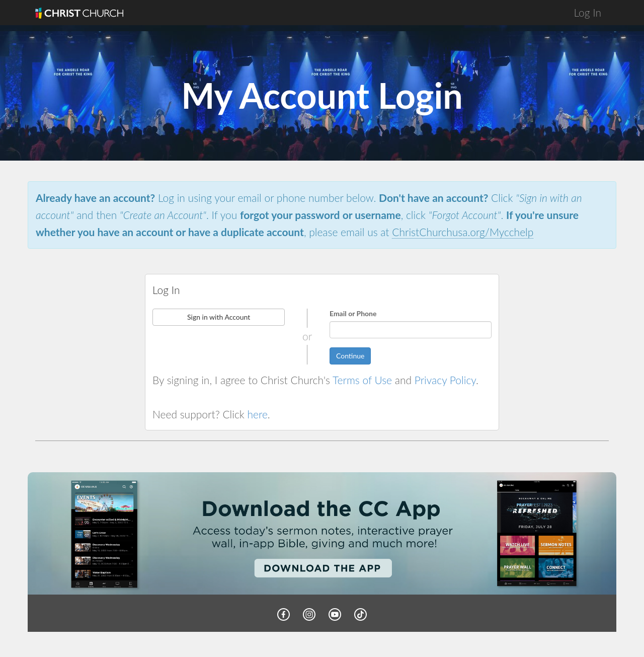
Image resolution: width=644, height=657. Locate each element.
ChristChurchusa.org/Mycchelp (463, 232)
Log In (587, 12)
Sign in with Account (219, 317)
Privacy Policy (445, 380)
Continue (350, 356)
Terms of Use (362, 380)
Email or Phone (353, 313)
